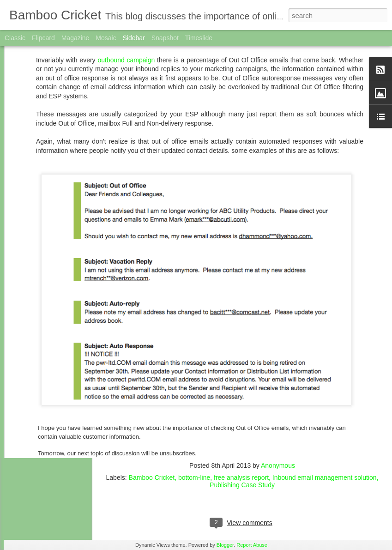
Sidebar (134, 38)
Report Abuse (252, 545)
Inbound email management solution (325, 477)
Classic (15, 38)
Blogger (225, 545)
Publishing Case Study (242, 485)
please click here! (289, 425)
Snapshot (165, 38)
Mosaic (106, 38)
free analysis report (241, 477)
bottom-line (194, 477)
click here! (256, 452)
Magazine (75, 38)
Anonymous (278, 465)
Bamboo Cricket (152, 477)
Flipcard (43, 38)
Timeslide (199, 38)
